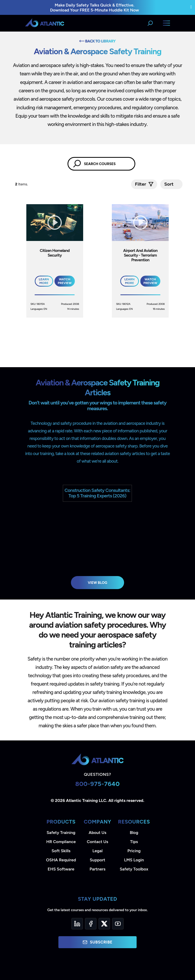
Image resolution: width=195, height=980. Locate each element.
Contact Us (97, 842)
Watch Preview (65, 281)
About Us (97, 833)
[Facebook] (91, 924)
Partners (98, 869)
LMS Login (134, 860)
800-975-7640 (98, 784)
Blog (134, 833)
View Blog (98, 583)
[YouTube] (118, 924)
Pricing (134, 851)
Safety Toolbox (134, 869)
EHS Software (61, 869)
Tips (134, 842)
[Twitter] (104, 924)
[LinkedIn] (77, 924)
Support (97, 860)
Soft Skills (61, 851)
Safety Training (61, 833)
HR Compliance (61, 842)
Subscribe (97, 942)
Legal (98, 851)
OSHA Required (61, 860)
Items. (22, 184)
